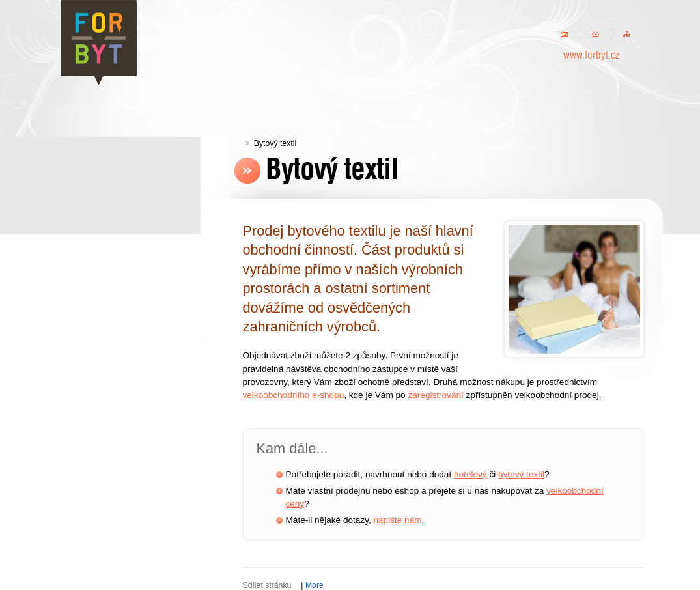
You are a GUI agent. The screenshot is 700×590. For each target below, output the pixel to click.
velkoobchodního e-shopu (294, 395)
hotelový (470, 474)
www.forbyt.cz (591, 56)
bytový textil (521, 474)
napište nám (398, 520)
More (315, 585)
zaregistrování (435, 395)
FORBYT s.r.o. (100, 42)
